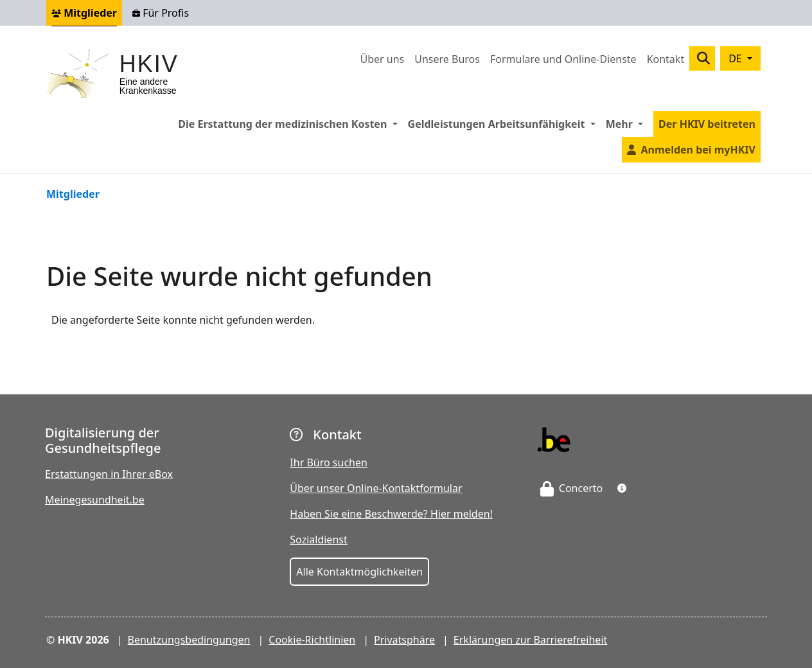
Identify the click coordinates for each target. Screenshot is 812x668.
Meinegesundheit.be (95, 500)
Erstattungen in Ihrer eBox (109, 474)
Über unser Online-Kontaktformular (376, 488)
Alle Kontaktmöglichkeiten (359, 572)
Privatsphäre (404, 640)
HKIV (149, 64)
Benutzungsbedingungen (189, 640)
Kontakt (666, 59)
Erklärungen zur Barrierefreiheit (530, 640)
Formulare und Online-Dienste (563, 59)
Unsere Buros (447, 59)
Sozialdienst (318, 540)
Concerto (572, 488)
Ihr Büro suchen (329, 462)
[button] (622, 488)
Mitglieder (84, 13)
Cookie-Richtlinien (312, 640)
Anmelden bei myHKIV (698, 150)
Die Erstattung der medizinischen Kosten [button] (290, 123)
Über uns (382, 59)
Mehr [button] (627, 123)
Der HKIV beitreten (707, 124)
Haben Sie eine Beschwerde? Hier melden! (391, 514)
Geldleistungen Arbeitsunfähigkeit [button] (504, 123)
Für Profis (161, 13)
